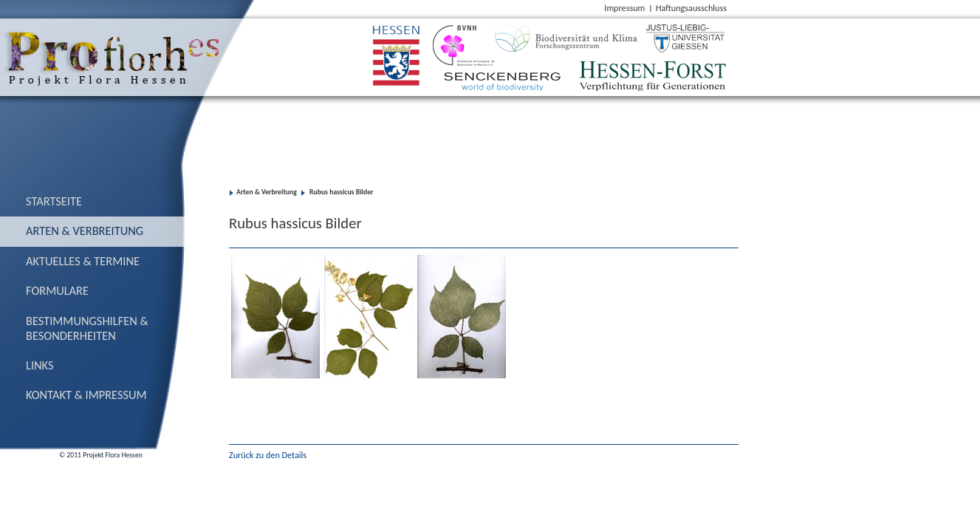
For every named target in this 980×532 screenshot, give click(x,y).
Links (40, 365)
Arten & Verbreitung (85, 231)
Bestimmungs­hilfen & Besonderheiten (87, 328)
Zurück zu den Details (268, 455)
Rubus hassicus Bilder (341, 192)
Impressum (624, 8)
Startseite (54, 201)
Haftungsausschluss (691, 8)
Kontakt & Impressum (86, 395)
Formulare (57, 290)
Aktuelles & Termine (83, 261)
